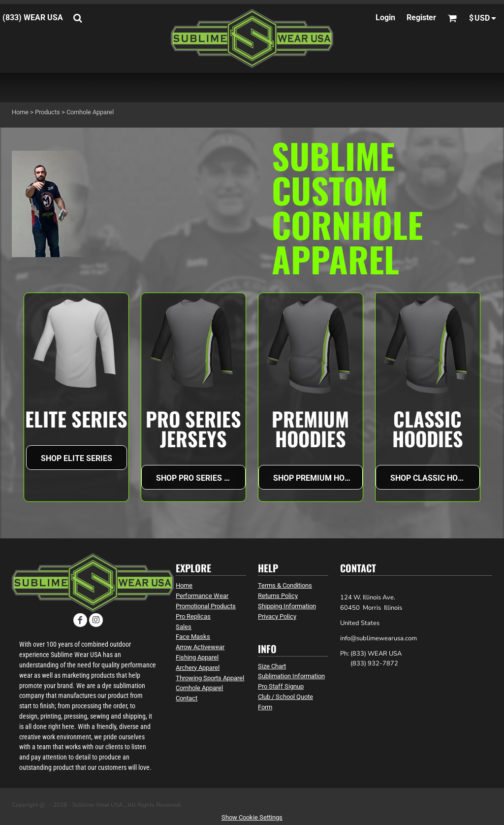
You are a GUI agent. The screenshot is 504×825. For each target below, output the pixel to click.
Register (421, 17)
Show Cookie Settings (252, 817)
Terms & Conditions (285, 585)
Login (385, 17)
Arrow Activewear (200, 647)
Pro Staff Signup (281, 686)
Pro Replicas (193, 616)
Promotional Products (206, 606)
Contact (187, 698)
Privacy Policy (277, 616)
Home (20, 112)
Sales (184, 627)
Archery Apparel (198, 668)
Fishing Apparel (197, 657)
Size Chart (272, 666)
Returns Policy (278, 596)
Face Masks (193, 637)
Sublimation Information (291, 676)
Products (47, 112)
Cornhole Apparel (199, 688)
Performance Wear (202, 596)
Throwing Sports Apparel (210, 678)
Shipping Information (287, 606)
